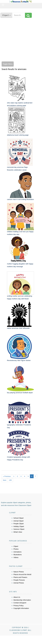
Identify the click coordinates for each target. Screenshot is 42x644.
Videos (16, 557)
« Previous (7, 476)
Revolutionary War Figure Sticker (19, 360)
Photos (16, 549)
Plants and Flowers (20, 577)
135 (10, 480)
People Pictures (19, 580)
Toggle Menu (8, 64)
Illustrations (18, 555)
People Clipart (19, 524)
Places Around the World (22, 574)
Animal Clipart (18, 521)
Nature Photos (19, 572)
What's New (18, 532)
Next (5, 480)
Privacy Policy (18, 606)
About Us (17, 597)
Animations (17, 552)
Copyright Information (21, 608)
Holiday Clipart (19, 526)
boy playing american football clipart (20, 393)
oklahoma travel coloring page (18, 135)
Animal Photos (19, 583)
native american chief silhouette (18, 328)
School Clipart (18, 518)
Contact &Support (20, 603)
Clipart (16, 546)
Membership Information (22, 600)
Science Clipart (19, 529)
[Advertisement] (20, 40)
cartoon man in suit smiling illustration (20, 199)
